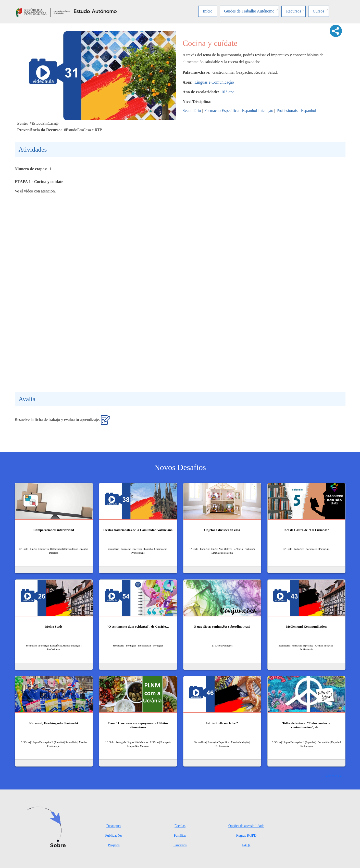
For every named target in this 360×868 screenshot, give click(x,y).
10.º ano (228, 92)
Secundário (192, 111)
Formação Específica (222, 111)
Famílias (180, 835)
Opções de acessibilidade (246, 826)
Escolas (180, 826)
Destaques (114, 826)
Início (208, 11)
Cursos (318, 11)
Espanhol (309, 111)
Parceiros (180, 845)
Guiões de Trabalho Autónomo (249, 11)
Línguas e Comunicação (214, 82)
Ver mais (332, 776)
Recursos (294, 11)
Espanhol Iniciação (258, 111)
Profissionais (287, 111)
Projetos (114, 845)
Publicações (114, 835)
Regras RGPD (246, 835)
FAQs (246, 845)
